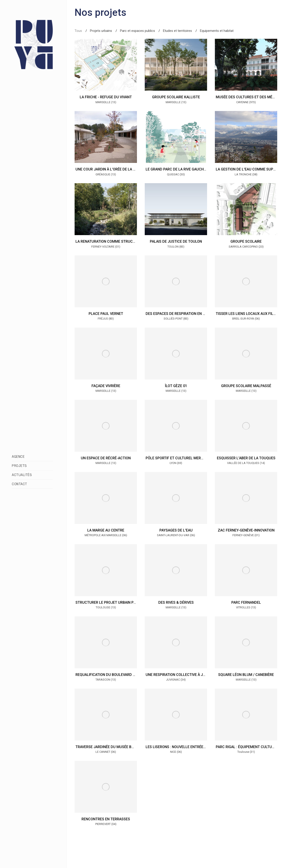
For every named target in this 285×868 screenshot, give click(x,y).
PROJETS (19, 466)
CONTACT (19, 484)
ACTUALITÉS (22, 475)
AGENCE (18, 457)
